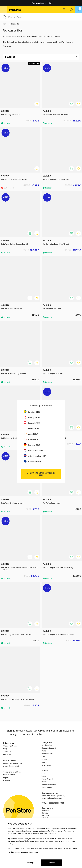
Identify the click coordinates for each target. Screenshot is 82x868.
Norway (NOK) (32, 417)
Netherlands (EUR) (34, 450)
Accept (52, 863)
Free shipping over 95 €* (41, 3)
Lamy (44, 776)
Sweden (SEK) (32, 412)
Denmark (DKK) (32, 423)
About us (7, 752)
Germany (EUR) (32, 445)
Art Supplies (47, 745)
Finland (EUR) (31, 428)
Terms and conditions (12, 772)
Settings (30, 863)
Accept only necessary (30, 852)
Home (5, 24)
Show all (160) (48, 788)
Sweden (45, 810)
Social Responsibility (12, 766)
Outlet (44, 759)
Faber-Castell (47, 779)
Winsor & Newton (49, 785)
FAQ (5, 749)
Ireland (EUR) (31, 434)
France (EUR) (31, 439)
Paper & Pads (47, 754)
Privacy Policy (9, 775)
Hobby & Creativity (49, 748)
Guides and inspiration (13, 763)
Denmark (45, 815)
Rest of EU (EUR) (33, 461)
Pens (44, 751)
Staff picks (46, 765)
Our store (7, 754)
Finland (45, 818)
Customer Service (11, 746)
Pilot (43, 773)
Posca (44, 782)
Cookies (7, 780)
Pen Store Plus (10, 760)
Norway (45, 813)
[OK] (41, 17)
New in (44, 762)
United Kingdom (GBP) (35, 456)
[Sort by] (41, 57)
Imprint (6, 778)
